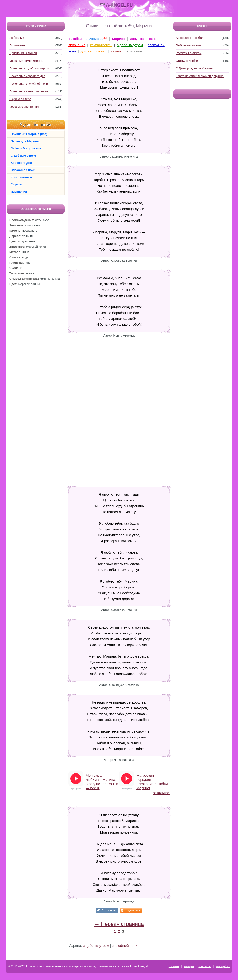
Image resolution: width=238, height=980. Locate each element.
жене (153, 39)
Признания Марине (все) (29, 134)
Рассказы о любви (188, 53)
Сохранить (109, 910)
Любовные (17, 38)
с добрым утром (130, 45)
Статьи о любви (187, 61)
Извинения (19, 192)
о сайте (174, 966)
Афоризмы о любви (190, 38)
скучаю (117, 51)
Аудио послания (35, 125)
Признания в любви (23, 53)
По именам (17, 45)
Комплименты (21, 177)
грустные (134, 51)
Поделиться (132, 910)
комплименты (101, 45)
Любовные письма (189, 45)
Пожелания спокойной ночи (29, 84)
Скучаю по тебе (20, 99)
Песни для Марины (25, 141)
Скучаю (16, 184)
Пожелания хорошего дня (27, 76)
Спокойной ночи (23, 170)
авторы (189, 966)
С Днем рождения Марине (194, 68)
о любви (75, 39)
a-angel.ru (223, 966)
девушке (137, 39)
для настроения (94, 51)
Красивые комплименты (26, 61)
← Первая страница (119, 924)
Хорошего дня (21, 163)
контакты (205, 966)
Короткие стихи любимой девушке (200, 76)
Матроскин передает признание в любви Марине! (152, 780)
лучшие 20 (95, 39)
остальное (161, 793)
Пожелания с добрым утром (29, 68)
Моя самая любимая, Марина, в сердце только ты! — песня (102, 780)
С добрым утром (23, 156)
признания (77, 45)
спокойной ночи (124, 946)
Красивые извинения (24, 107)
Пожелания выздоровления (29, 91)
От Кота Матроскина (26, 148)
